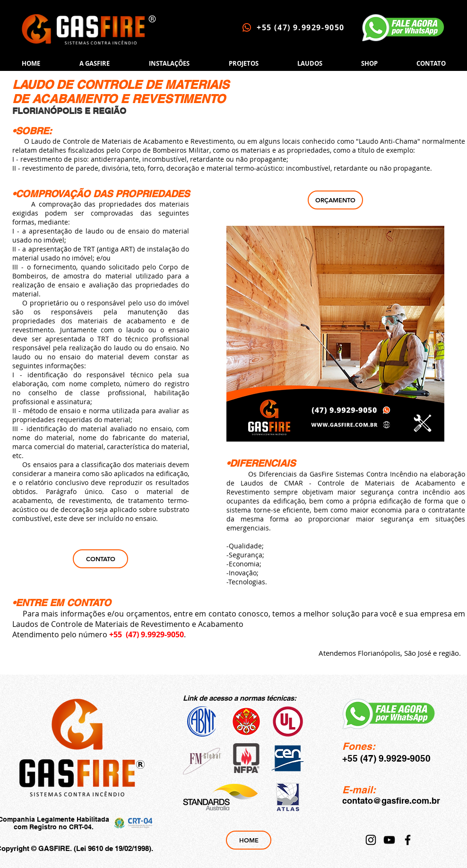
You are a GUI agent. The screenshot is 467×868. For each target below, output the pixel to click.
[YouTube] (389, 840)
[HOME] (249, 840)
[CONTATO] (100, 559)
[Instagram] (371, 840)
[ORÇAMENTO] (335, 200)
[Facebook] (408, 840)
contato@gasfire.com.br (391, 801)
